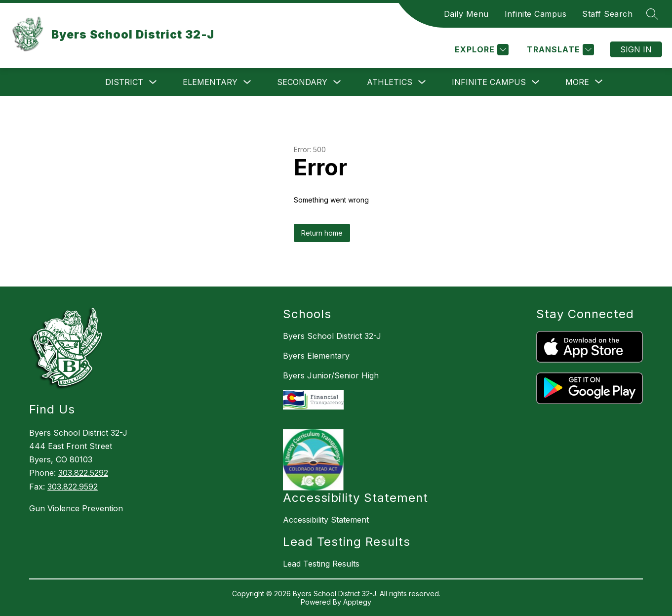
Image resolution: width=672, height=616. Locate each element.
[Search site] (652, 14)
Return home (322, 233)
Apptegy (357, 602)
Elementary (210, 82)
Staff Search (607, 14)
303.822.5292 (83, 473)
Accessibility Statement (326, 520)
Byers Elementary (316, 356)
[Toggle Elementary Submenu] (247, 82)
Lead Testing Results (321, 564)
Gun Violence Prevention (76, 508)
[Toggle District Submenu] (153, 82)
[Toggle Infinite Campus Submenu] (536, 82)
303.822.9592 (73, 487)
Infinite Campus (536, 14)
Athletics (390, 82)
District (124, 82)
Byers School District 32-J (332, 336)
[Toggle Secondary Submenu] (337, 82)
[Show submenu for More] (577, 82)
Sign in (636, 49)
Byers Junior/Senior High (331, 375)
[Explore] (480, 50)
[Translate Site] (559, 50)
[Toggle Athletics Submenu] (422, 82)
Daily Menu (466, 14)
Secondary (302, 82)
